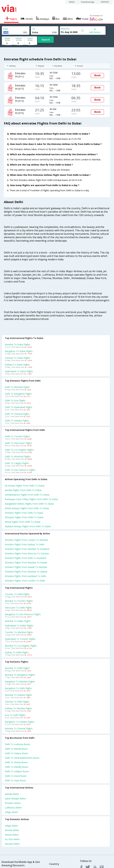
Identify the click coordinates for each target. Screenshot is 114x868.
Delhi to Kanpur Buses (17, 753)
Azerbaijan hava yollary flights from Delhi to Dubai (31, 499)
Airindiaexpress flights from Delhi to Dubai (27, 495)
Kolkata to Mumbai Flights (18, 708)
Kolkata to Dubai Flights (17, 365)
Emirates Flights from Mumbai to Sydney (26, 572)
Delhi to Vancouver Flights (18, 443)
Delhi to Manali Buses (16, 749)
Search (46, 40)
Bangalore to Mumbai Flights (20, 682)
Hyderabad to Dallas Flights (19, 626)
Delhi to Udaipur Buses (17, 771)
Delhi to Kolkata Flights (17, 421)
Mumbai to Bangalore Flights (20, 675)
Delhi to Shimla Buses (16, 762)
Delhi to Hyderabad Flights (19, 407)
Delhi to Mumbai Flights (17, 387)
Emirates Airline (13, 803)
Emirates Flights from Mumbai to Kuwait (26, 563)
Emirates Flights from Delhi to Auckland (25, 558)
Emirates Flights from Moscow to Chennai (27, 553)
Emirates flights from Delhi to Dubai (24, 513)
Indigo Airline (11, 812)
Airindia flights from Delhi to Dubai (23, 490)
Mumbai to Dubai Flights (18, 344)
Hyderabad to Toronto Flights (20, 639)
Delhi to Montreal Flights (18, 456)
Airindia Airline (12, 794)
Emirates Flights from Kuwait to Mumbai (26, 567)
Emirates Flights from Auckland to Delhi (25, 576)
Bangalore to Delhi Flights (18, 688)
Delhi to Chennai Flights (17, 414)
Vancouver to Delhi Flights (18, 608)
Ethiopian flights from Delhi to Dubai (24, 517)
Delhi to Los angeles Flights (19, 450)
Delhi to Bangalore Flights (18, 394)
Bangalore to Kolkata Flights (20, 722)
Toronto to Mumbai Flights (19, 632)
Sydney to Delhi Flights (17, 652)
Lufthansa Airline (13, 808)
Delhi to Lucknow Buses (17, 744)
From (6, 29)
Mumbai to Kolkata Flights (18, 695)
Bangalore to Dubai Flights (19, 351)
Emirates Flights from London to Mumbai (26, 540)
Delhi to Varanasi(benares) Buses (22, 758)
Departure (65, 29)
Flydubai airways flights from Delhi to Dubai (28, 526)
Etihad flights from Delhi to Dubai (23, 522)
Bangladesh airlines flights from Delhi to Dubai (29, 504)
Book (97, 75)
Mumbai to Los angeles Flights (21, 646)
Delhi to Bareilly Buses (17, 767)
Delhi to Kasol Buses (16, 776)
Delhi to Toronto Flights (17, 436)
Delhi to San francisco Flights (20, 470)
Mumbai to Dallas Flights (18, 621)
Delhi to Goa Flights (15, 400)
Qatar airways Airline (15, 799)
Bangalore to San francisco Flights (23, 614)
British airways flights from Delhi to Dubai (27, 508)
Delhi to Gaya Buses (16, 780)
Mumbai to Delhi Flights (17, 668)
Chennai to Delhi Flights (17, 702)
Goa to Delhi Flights (15, 715)
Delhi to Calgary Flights (17, 463)
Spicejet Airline (12, 844)
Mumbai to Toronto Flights (19, 601)
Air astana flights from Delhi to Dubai (25, 486)
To (34, 29)
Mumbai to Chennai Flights (19, 728)
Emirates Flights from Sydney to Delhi (25, 544)
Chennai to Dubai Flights (18, 358)
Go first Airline (12, 839)
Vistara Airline (12, 835)
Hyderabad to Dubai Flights (19, 371)
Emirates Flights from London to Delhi (25, 581)
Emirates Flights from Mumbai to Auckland (27, 549)
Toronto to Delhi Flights (17, 594)
